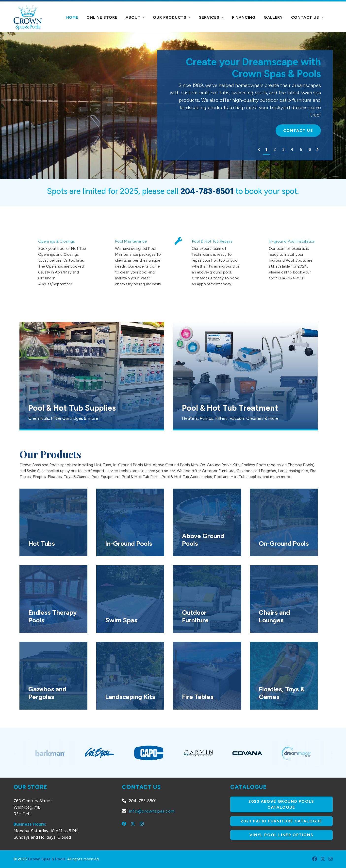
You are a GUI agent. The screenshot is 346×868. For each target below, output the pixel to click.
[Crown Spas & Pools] (28, 17)
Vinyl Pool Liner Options (281, 835)
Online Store (102, 17)
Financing (244, 17)
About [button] (135, 17)
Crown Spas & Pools (47, 859)
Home (72, 17)
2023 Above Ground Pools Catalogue (282, 804)
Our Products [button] (172, 17)
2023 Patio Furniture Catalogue (281, 821)
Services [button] (211, 17)
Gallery (273, 17)
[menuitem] (72, 17)
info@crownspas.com (152, 811)
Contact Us (307, 17)
